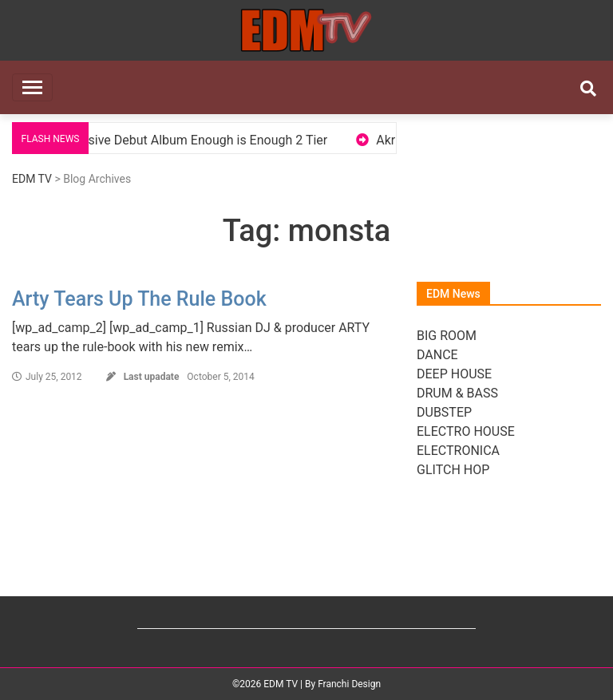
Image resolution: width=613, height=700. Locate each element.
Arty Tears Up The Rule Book (139, 299)
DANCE (437, 355)
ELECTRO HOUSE (466, 431)
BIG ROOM (447, 336)
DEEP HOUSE (454, 374)
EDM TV (32, 179)
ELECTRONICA (458, 451)
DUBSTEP (444, 412)
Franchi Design (349, 684)
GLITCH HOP (453, 470)
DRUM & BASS (457, 393)
